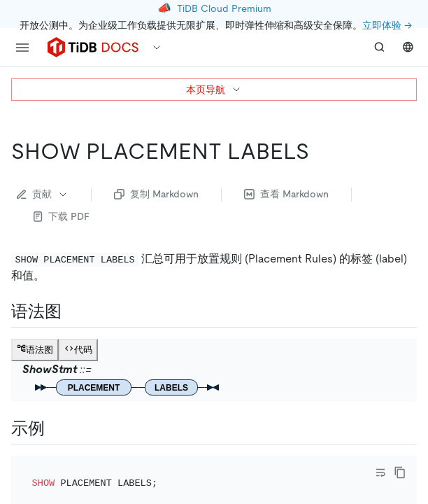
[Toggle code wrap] (380, 472)
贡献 (43, 194)
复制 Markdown (156, 194)
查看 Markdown (286, 194)
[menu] (22, 48)
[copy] (400, 472)
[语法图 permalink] (73, 311)
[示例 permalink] (56, 428)
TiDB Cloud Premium (224, 8)
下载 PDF (62, 216)
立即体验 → (387, 25)
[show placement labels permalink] (320, 151)
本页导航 (214, 90)
